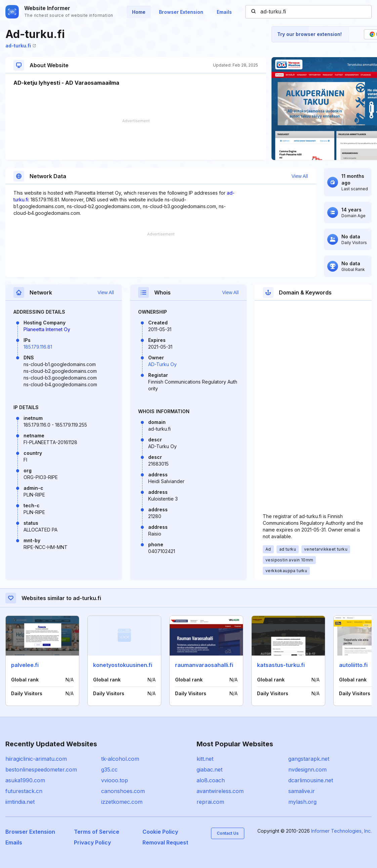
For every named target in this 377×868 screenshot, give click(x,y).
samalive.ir (302, 791)
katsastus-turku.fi (281, 665)
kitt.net (205, 759)
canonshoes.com (123, 791)
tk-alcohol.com (120, 759)
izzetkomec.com (122, 802)
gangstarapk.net (309, 759)
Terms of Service (97, 832)
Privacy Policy (92, 842)
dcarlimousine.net (311, 780)
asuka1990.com (25, 780)
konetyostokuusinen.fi (123, 665)
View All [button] (300, 176)
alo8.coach (211, 780)
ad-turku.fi (21, 46)
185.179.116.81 (38, 347)
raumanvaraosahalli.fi (204, 665)
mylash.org (302, 802)
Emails (224, 12)
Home (139, 12)
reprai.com (210, 802)
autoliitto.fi (353, 665)
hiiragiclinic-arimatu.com (36, 759)
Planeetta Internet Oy (47, 329)
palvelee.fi (25, 665)
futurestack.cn (24, 791)
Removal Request (165, 842)
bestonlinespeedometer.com (41, 770)
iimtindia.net (20, 802)
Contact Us (228, 833)
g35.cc (109, 770)
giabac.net (210, 770)
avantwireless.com (220, 791)
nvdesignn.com (307, 770)
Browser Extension (181, 12)
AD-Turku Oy (162, 364)
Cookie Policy (160, 832)
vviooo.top (115, 780)
